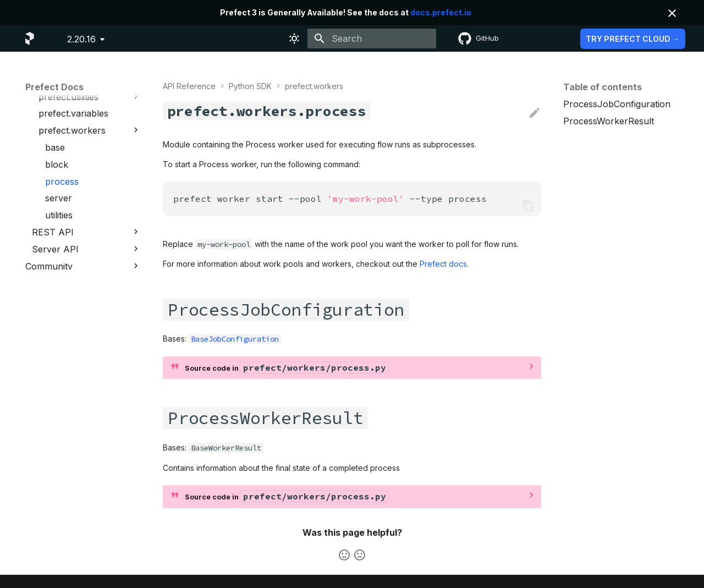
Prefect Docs (54, 87)
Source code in (287, 367)
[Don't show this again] (672, 13)
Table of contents (603, 87)
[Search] (372, 39)
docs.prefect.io (441, 12)
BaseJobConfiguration (235, 339)
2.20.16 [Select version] (81, 39)
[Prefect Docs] (30, 39)
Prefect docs (443, 264)
